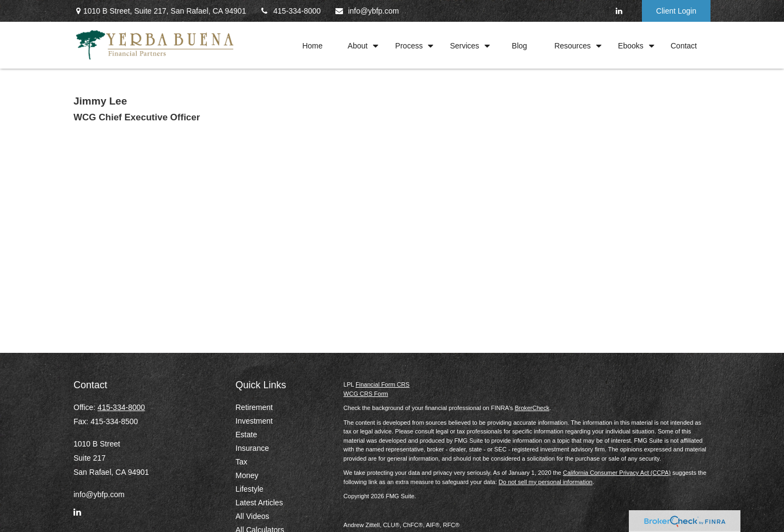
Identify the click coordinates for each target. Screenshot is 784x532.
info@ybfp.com (367, 11)
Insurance (252, 448)
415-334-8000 (290, 11)
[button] (313, 45)
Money (247, 475)
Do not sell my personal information (546, 482)
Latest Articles (259, 503)
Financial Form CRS (382, 384)
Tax (242, 462)
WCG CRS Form (366, 394)
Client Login (676, 11)
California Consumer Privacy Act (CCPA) (617, 473)
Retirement (254, 407)
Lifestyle (250, 489)
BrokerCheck (532, 408)
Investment (254, 421)
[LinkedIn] (619, 11)
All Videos (253, 516)
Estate (247, 435)
